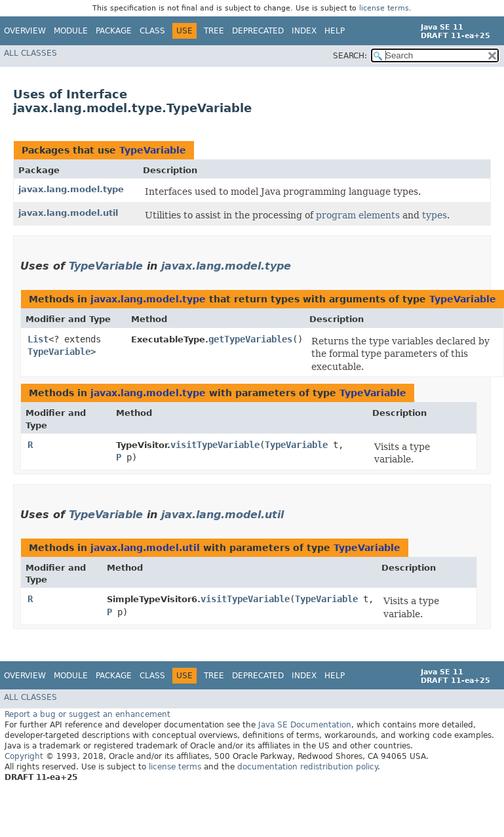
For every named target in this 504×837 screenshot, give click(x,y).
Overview (25, 31)
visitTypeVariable (215, 445)
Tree (214, 31)
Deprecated (258, 31)
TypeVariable (153, 150)
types (435, 215)
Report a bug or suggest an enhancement (87, 714)
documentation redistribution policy (307, 767)
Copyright (24, 756)
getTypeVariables (250, 339)
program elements (358, 215)
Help (335, 31)
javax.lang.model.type (71, 189)
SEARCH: (350, 56)
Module (71, 31)
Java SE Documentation (305, 725)
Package (114, 31)
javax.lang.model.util (68, 213)
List (38, 339)
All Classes (30, 53)
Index (304, 31)
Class (152, 31)
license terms (384, 8)
